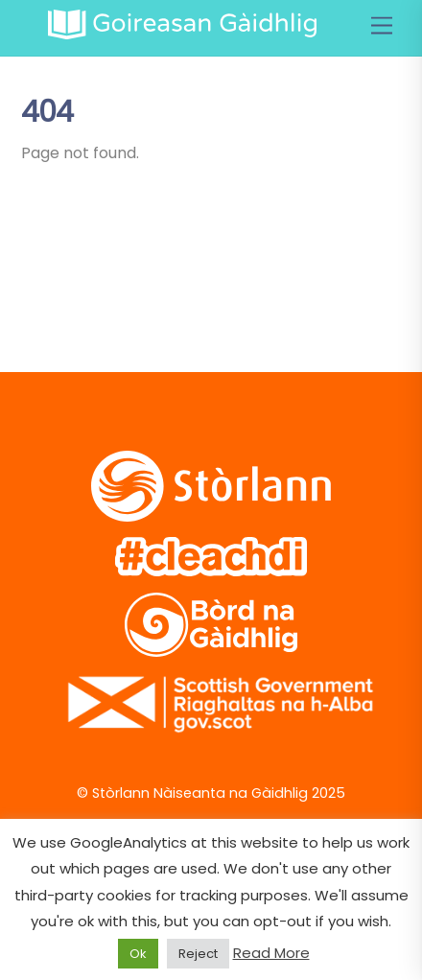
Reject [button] (198, 954)
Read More (271, 953)
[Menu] (382, 26)
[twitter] (47, 268)
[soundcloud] (232, 268)
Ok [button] (138, 954)
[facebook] (109, 268)
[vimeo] (170, 268)
